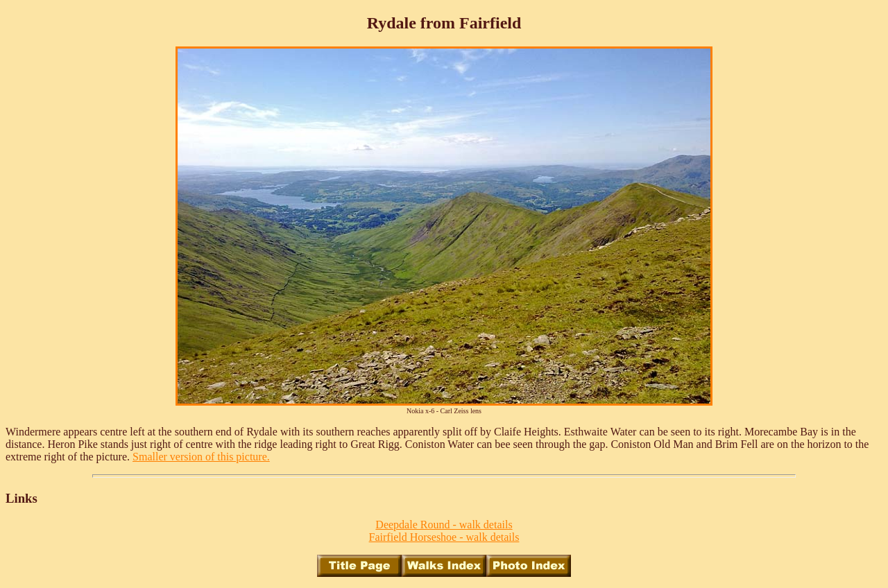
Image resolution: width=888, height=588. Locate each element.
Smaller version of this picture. (201, 457)
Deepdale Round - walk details (444, 525)
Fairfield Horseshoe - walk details (444, 537)
